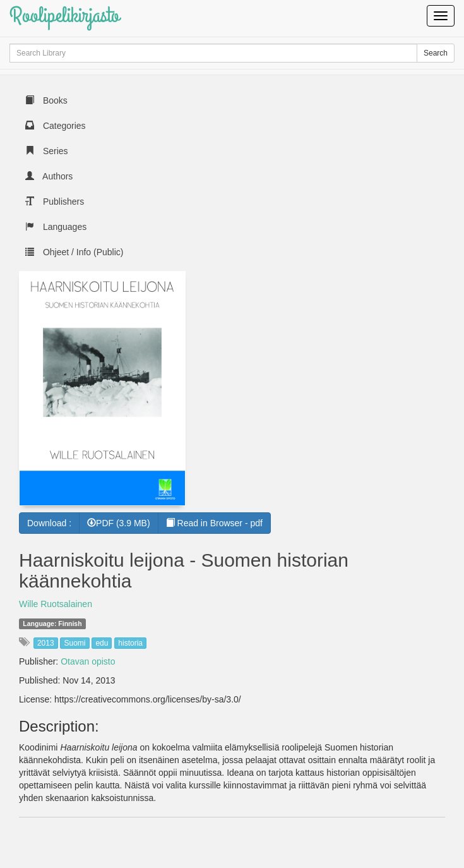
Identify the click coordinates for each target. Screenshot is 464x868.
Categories (56, 126)
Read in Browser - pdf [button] (214, 523)
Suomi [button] (74, 643)
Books (46, 100)
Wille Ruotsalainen (56, 604)
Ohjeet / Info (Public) (74, 252)
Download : (49, 523)
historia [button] (130, 643)
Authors (49, 176)
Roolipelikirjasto (64, 15)
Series (47, 151)
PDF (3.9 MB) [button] (119, 523)
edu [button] (102, 643)
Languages (56, 227)
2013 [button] (46, 643)
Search (436, 53)
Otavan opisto (88, 661)
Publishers (55, 202)
